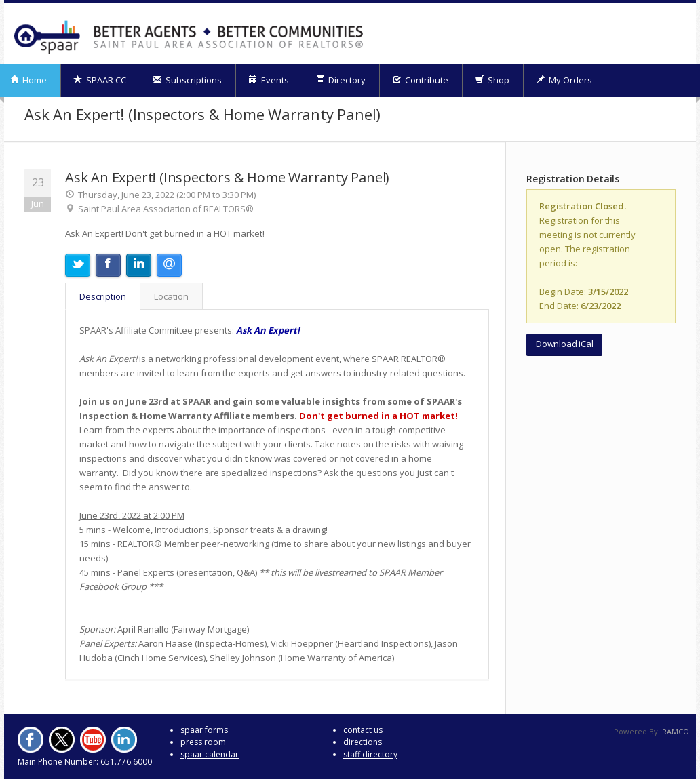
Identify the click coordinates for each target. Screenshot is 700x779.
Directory (341, 80)
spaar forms (204, 730)
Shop (492, 80)
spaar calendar (210, 754)
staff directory (370, 754)
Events (269, 80)
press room (203, 742)
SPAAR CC (100, 80)
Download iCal (564, 344)
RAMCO (676, 731)
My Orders (564, 80)
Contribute (420, 80)
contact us (363, 730)
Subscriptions (187, 80)
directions (363, 742)
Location (171, 296)
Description (103, 296)
